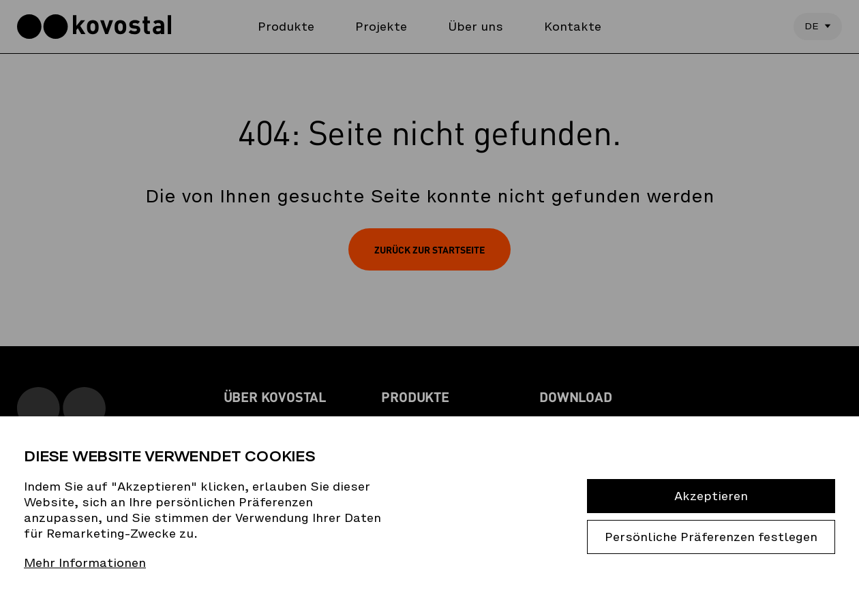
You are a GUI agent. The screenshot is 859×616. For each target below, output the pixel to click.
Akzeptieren (711, 496)
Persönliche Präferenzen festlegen (711, 537)
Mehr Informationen (85, 563)
